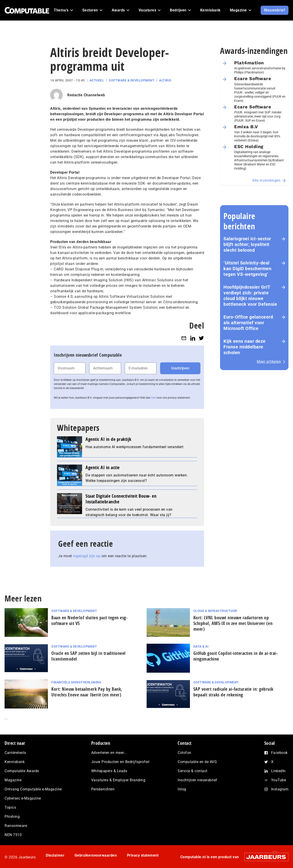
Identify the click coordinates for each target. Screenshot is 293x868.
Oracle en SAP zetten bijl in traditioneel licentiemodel (88, 656)
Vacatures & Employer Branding (118, 780)
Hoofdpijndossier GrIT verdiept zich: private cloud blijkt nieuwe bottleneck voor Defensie (250, 296)
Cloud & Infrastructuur (215, 611)
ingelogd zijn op (87, 556)
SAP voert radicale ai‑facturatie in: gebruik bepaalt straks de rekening (233, 692)
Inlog (182, 789)
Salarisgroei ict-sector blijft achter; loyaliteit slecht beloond (247, 244)
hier (153, 398)
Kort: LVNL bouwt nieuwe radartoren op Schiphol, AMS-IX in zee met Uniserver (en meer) (233, 623)
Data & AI (201, 646)
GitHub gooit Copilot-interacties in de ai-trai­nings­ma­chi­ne (235, 656)
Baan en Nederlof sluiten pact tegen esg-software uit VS (89, 620)
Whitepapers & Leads (109, 771)
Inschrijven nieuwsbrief (197, 780)
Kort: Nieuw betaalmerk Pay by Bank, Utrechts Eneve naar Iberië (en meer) (87, 692)
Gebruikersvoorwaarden (96, 855)
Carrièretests (15, 753)
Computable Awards (22, 771)
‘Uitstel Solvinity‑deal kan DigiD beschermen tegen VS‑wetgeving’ (247, 269)
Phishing (12, 817)
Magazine (13, 780)
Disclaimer (55, 855)
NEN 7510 (13, 835)
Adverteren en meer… (109, 753)
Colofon (184, 753)
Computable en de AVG (197, 762)
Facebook (279, 753)
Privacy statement (143, 855)
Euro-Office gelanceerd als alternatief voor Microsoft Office (248, 323)
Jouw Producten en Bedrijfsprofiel (120, 762)
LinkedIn (278, 771)
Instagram (280, 789)
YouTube (279, 780)
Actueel (97, 80)
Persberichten (103, 789)
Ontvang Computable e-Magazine (33, 789)
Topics (10, 807)
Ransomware (16, 826)
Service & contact (193, 771)
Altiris (165, 80)
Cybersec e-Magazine (23, 798)
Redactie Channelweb (86, 95)
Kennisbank (15, 762)
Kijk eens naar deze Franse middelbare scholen (245, 347)
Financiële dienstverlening (76, 682)
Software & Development (132, 80)
